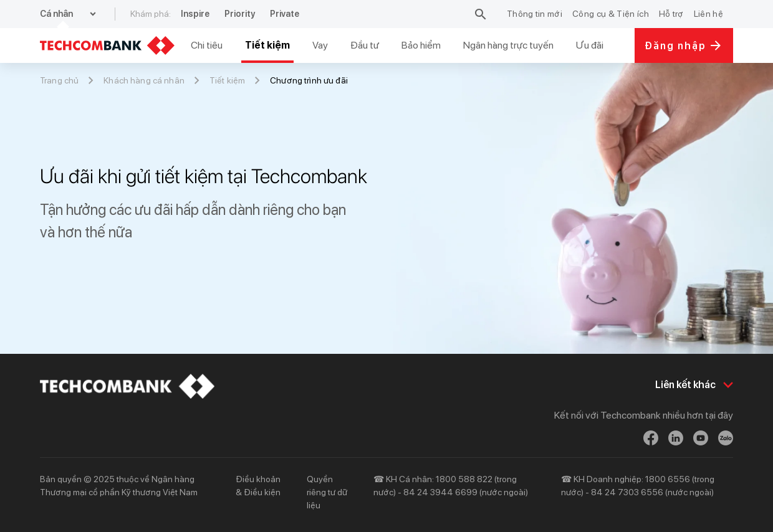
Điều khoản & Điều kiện (258, 486)
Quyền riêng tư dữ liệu (327, 492)
